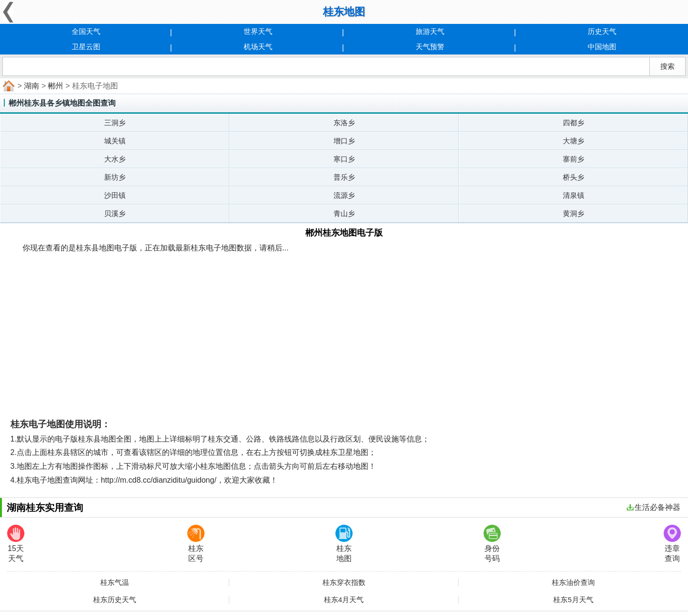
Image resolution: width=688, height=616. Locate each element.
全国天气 (86, 31)
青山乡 (344, 213)
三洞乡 (115, 123)
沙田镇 (115, 195)
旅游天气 (430, 31)
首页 (8, 86)
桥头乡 (574, 177)
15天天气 (16, 544)
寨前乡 (574, 159)
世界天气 (258, 31)
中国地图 (602, 47)
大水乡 (115, 159)
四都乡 (574, 123)
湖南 (32, 86)
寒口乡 (344, 159)
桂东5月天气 (573, 600)
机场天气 (258, 47)
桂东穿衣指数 (344, 583)
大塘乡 (574, 141)
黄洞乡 (574, 213)
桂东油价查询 (573, 583)
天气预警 (430, 47)
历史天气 (602, 31)
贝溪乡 (115, 213)
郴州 (55, 86)
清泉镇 (574, 195)
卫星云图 (86, 47)
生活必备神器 (654, 507)
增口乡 (344, 141)
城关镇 (115, 141)
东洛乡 (344, 123)
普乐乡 (344, 177)
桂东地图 (344, 544)
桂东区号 (196, 544)
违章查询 (672, 544)
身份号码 (492, 544)
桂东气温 (115, 583)
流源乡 (344, 195)
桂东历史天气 (115, 600)
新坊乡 (115, 177)
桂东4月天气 (344, 600)
